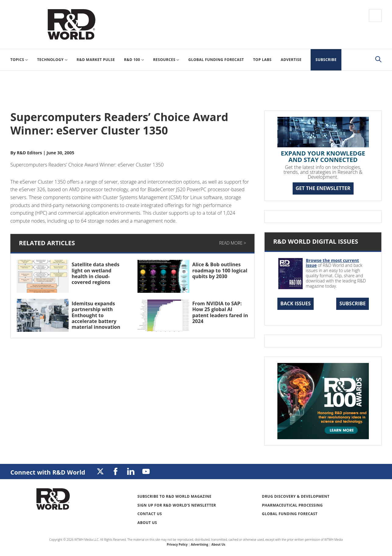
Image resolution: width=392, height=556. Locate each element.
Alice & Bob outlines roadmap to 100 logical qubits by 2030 (220, 270)
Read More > (233, 243)
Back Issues (296, 303)
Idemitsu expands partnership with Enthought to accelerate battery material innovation (96, 315)
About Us (147, 523)
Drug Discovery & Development (296, 496)
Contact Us (150, 514)
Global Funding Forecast (290, 514)
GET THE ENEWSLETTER (323, 188)
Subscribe (352, 303)
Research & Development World (71, 24)
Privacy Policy (177, 544)
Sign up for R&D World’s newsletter (177, 505)
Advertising (200, 544)
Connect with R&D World (48, 472)
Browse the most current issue (332, 263)
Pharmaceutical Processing (292, 505)
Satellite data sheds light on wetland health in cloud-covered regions (96, 273)
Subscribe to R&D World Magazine (175, 496)
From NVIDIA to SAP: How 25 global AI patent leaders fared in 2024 (220, 312)
